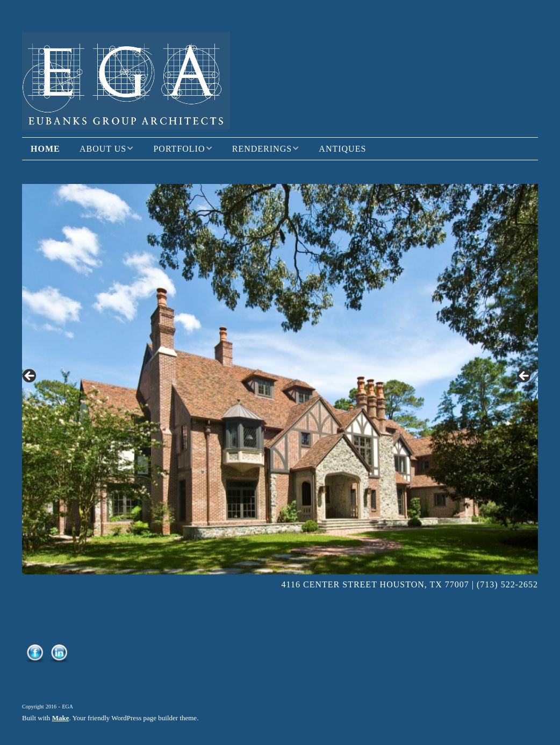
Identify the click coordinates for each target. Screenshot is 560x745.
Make (61, 718)
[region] (280, 379)
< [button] (30, 377)
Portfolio (179, 149)
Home (45, 149)
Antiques (342, 149)
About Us (103, 149)
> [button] (525, 377)
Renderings (262, 149)
